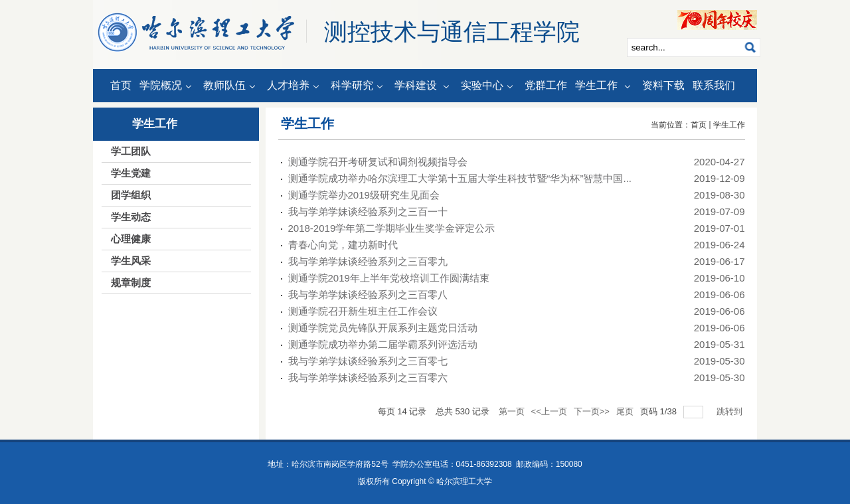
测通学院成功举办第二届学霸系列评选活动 (383, 344)
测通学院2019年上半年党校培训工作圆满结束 (389, 278)
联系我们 (714, 85)
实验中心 (489, 86)
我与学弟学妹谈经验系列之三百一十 (368, 211)
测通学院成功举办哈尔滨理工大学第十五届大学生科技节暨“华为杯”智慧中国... (460, 178)
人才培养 (295, 86)
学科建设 (424, 86)
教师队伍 (231, 86)
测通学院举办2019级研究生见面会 (364, 195)
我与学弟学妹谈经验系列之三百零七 (368, 361)
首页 (121, 85)
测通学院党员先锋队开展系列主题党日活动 (383, 328)
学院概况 (167, 86)
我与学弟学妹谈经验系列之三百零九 (368, 261)
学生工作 (604, 86)
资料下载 (663, 85)
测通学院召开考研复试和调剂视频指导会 (378, 162)
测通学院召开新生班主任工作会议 (363, 311)
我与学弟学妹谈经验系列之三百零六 (368, 378)
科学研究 (359, 86)
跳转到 (731, 411)
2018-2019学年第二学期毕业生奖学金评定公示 (392, 228)
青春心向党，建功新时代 (343, 245)
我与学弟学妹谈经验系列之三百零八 (368, 294)
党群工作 (546, 85)
